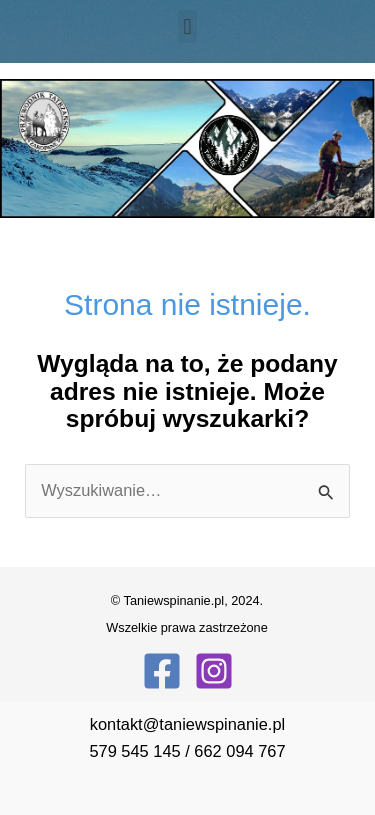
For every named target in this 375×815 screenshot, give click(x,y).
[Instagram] (214, 671)
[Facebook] (162, 671)
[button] (187, 26)
